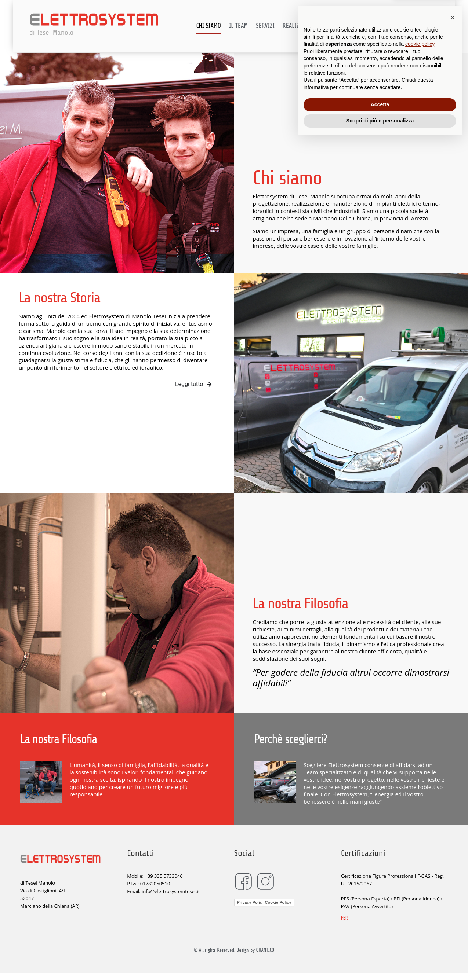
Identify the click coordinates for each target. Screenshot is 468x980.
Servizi (274, 26)
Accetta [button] (380, 944)
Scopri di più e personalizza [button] (380, 960)
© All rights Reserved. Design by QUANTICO (234, 950)
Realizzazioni (309, 26)
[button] (453, 857)
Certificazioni (353, 26)
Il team (247, 26)
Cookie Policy (278, 902)
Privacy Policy (251, 902)
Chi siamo (217, 26)
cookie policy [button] (420, 884)
